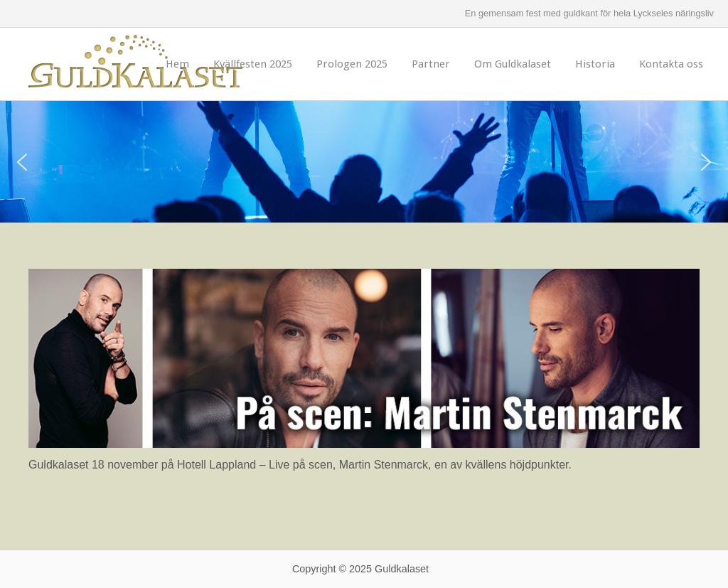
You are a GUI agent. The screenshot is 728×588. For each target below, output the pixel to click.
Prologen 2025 (352, 64)
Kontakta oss (671, 64)
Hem (177, 64)
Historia (595, 64)
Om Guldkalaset (513, 64)
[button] (22, 162)
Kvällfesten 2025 (253, 64)
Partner (431, 64)
